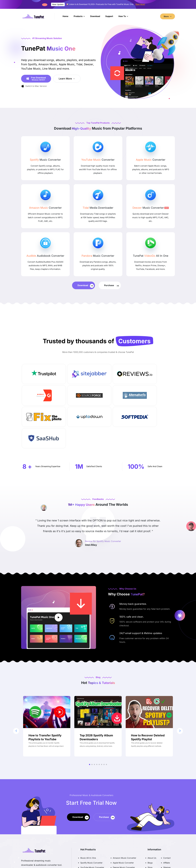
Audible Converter (121, 829)
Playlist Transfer (90, 839)
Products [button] (78, 16)
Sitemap (167, 825)
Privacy (151, 829)
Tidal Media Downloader (91, 829)
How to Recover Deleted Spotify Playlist (148, 695)
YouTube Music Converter (92, 825)
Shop (150, 825)
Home (65, 16)
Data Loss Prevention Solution (127, 839)
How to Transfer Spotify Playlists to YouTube (45, 695)
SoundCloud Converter (93, 834)
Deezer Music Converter (124, 825)
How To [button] (122, 16)
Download (95, 16)
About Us (152, 815)
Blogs (150, 820)
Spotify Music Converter (91, 820)
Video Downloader (121, 834)
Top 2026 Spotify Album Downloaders (96, 695)
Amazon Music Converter (124, 815)
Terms (150, 834)
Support (109, 16)
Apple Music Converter (123, 820)
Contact (167, 815)
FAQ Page (168, 829)
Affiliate (167, 820)
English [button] (167, 858)
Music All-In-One (88, 815)
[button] (90, 722)
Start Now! (140, 4)
